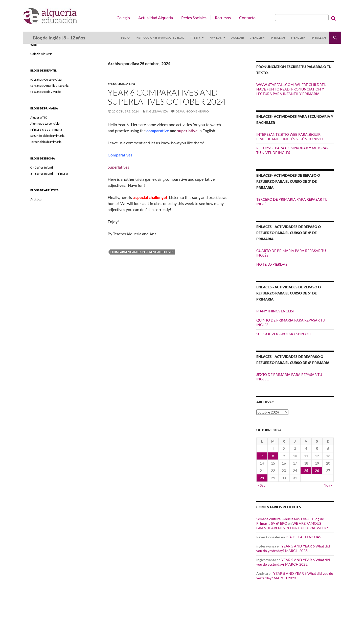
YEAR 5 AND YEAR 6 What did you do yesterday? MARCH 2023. (293, 548)
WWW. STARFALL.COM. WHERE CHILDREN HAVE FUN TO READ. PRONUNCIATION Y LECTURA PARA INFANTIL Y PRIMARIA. (291, 89)
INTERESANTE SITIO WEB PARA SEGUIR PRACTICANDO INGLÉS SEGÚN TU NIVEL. (290, 137)
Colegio (123, 18)
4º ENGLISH (278, 38)
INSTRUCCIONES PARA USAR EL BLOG (160, 38)
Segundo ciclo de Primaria (47, 136)
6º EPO (130, 84)
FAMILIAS (216, 38)
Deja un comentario (192, 111)
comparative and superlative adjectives (143, 252)
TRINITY (195, 38)
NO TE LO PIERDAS (272, 264)
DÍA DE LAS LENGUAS (303, 537)
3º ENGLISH (257, 38)
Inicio (125, 38)
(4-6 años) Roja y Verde (45, 92)
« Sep (261, 485)
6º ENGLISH (319, 38)
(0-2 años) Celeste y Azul (46, 79)
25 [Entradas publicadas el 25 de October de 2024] (306, 471)
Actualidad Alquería (156, 18)
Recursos (223, 18)
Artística (36, 199)
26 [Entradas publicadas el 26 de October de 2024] (317, 471)
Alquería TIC (39, 117)
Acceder (238, 38)
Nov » (328, 485)
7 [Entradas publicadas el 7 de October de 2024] (262, 456)
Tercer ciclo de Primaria (46, 142)
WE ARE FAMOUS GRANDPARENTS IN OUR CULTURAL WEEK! (292, 526)
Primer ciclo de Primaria (46, 130)
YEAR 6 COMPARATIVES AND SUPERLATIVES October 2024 (167, 97)
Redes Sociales (194, 18)
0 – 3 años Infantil (42, 167)
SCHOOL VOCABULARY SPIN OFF (284, 334)
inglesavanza (157, 111)
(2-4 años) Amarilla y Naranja (49, 86)
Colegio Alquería (41, 54)
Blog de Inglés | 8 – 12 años (59, 38)
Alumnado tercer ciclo (45, 123)
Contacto (247, 18)
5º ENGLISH (298, 38)
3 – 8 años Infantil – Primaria (49, 174)
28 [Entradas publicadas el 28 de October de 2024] (262, 478)
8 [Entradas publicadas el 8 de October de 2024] (273, 456)
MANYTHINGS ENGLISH (276, 311)
